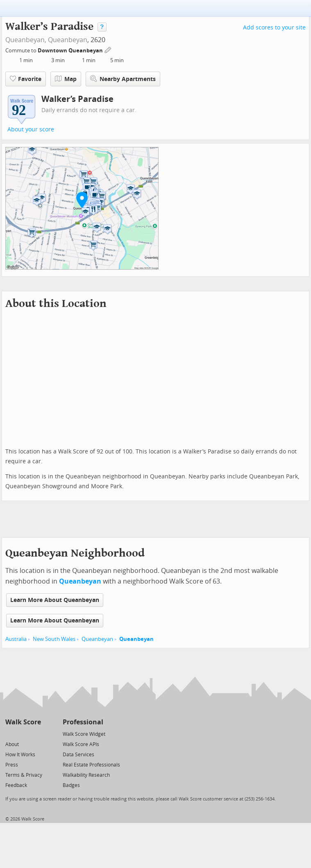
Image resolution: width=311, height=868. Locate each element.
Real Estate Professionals (91, 765)
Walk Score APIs (81, 744)
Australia (16, 639)
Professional (83, 722)
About (12, 744)
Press (12, 765)
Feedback (16, 785)
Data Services (78, 755)
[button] (82, 200)
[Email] (35, 734)
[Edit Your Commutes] (108, 49)
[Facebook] (23, 734)
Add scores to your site (274, 28)
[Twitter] (10, 734)
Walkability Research (86, 775)
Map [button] (66, 79)
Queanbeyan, (26, 40)
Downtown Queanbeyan (71, 51)
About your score (31, 130)
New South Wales (54, 639)
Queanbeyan (68, 40)
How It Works (20, 755)
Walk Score (23, 722)
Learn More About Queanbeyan (55, 600)
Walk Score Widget (84, 734)
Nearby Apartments (123, 79)
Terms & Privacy (24, 775)
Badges (71, 785)
